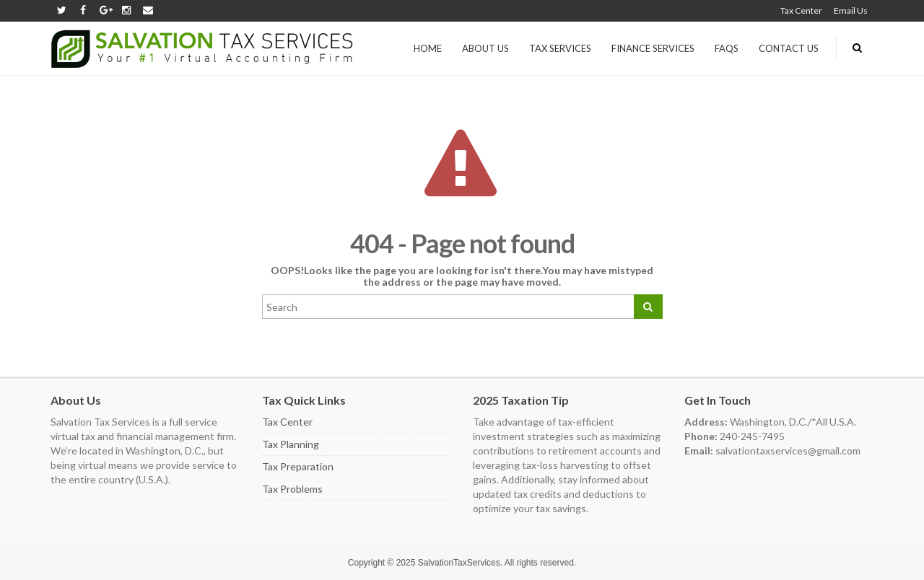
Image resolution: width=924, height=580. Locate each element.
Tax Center (801, 10)
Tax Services (560, 48)
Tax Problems (292, 489)
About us (485, 48)
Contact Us (789, 48)
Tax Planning (291, 444)
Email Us (851, 10)
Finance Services (653, 48)
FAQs (727, 48)
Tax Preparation (298, 466)
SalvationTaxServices (459, 563)
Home (428, 48)
